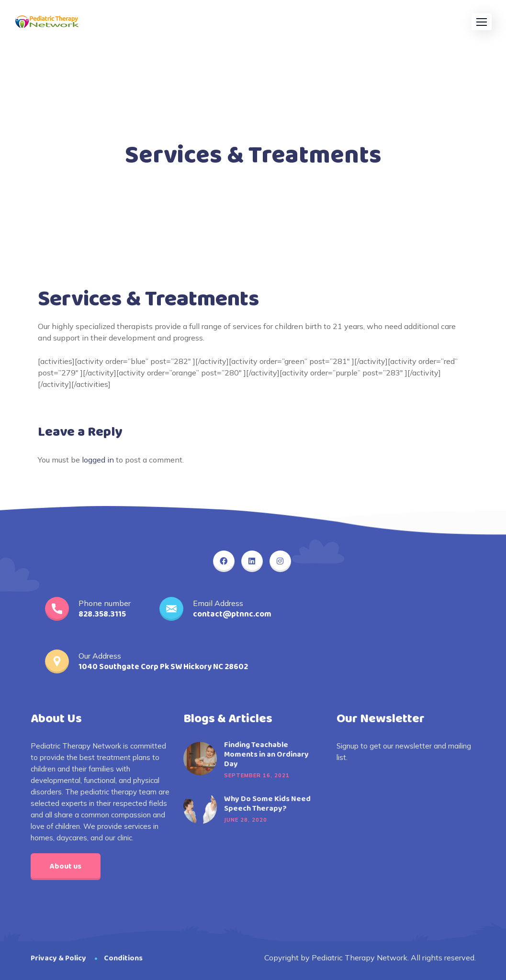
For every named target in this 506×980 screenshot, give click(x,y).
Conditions (123, 958)
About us (66, 866)
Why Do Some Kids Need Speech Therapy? (267, 804)
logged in (98, 460)
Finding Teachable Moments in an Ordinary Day (266, 755)
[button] (482, 22)
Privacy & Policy (58, 958)
